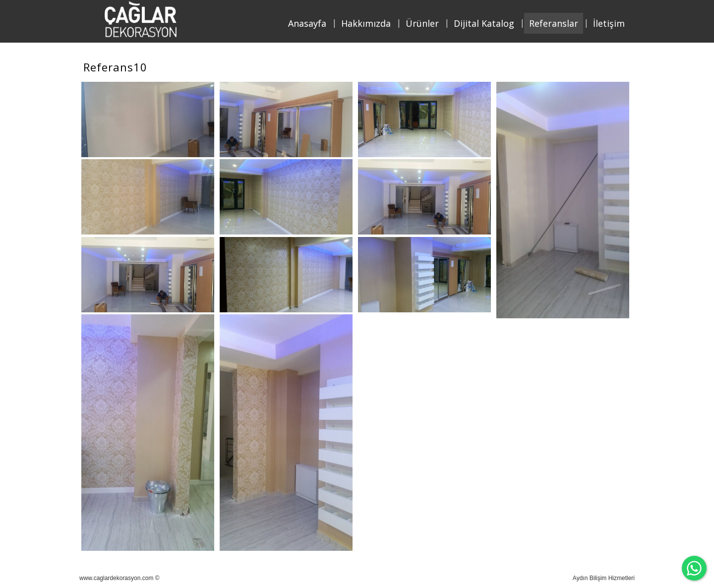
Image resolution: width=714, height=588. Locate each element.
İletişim (609, 23)
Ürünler (422, 23)
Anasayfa (307, 23)
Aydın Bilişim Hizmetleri (604, 578)
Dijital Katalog (484, 23)
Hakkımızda (366, 23)
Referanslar (554, 23)
